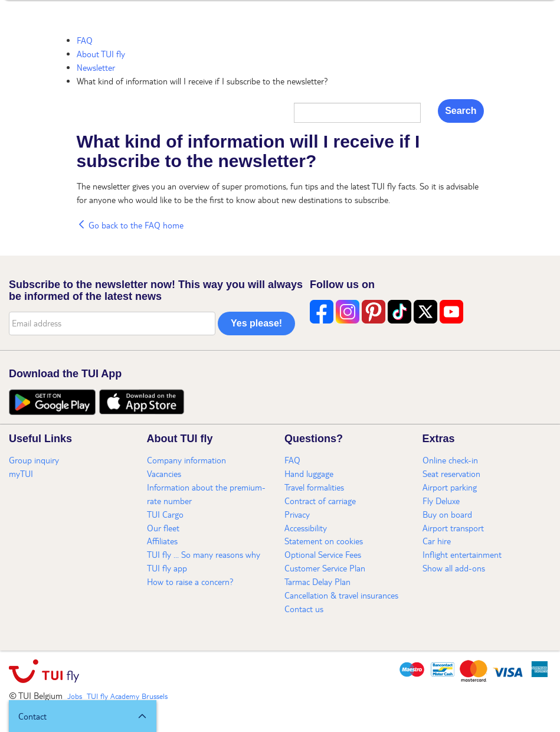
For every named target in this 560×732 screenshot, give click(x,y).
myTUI (21, 473)
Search (461, 111)
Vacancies (164, 473)
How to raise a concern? (190, 581)
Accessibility (306, 528)
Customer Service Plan (325, 568)
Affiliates (162, 541)
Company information (186, 460)
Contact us (304, 609)
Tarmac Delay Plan (317, 581)
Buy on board (447, 514)
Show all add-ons (454, 568)
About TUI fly (101, 54)
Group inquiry (34, 460)
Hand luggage (309, 473)
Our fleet (163, 528)
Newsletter (96, 67)
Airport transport (453, 528)
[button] (83, 716)
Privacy (297, 514)
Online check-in (450, 460)
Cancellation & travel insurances (341, 595)
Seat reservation (451, 473)
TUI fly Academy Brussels (127, 696)
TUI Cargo (165, 514)
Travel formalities (314, 487)
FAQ (85, 40)
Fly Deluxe (441, 501)
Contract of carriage (320, 501)
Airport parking (450, 487)
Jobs (75, 696)
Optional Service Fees (323, 554)
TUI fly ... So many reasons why (204, 554)
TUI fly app (167, 568)
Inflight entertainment (462, 554)
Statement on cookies (324, 541)
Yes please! (256, 323)
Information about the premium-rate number (206, 494)
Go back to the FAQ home (130, 225)
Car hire (437, 541)
